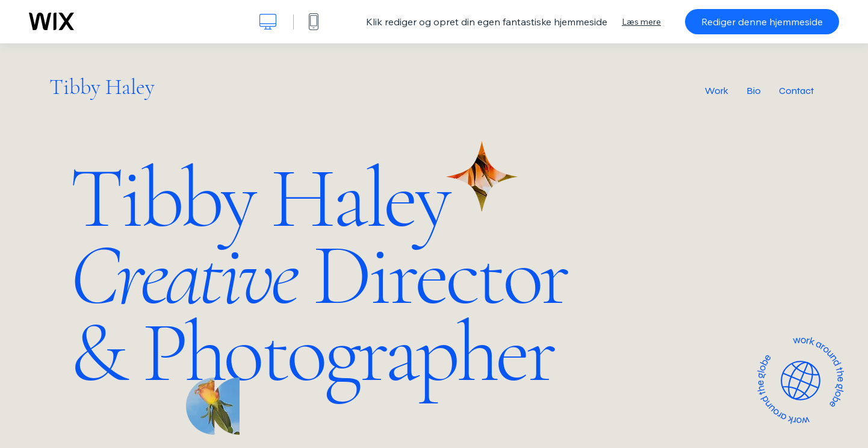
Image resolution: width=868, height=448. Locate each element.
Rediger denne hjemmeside (762, 22)
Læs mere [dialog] (641, 22)
